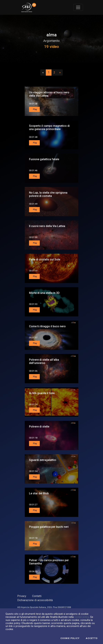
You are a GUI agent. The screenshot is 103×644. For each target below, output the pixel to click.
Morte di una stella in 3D (44, 293)
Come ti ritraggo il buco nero (47, 326)
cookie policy (82, 617)
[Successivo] (60, 73)
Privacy (22, 596)
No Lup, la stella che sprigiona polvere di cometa (48, 194)
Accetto (92, 638)
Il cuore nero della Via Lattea (47, 226)
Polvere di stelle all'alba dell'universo (44, 361)
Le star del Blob (39, 493)
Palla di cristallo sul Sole (45, 259)
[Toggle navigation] (78, 7)
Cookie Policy (70, 638)
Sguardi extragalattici (43, 460)
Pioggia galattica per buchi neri (49, 527)
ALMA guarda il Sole (42, 393)
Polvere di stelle (39, 427)
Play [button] (35, 109)
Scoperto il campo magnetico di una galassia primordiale (49, 127)
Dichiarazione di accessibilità (35, 600)
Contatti (37, 596)
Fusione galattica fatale (44, 159)
